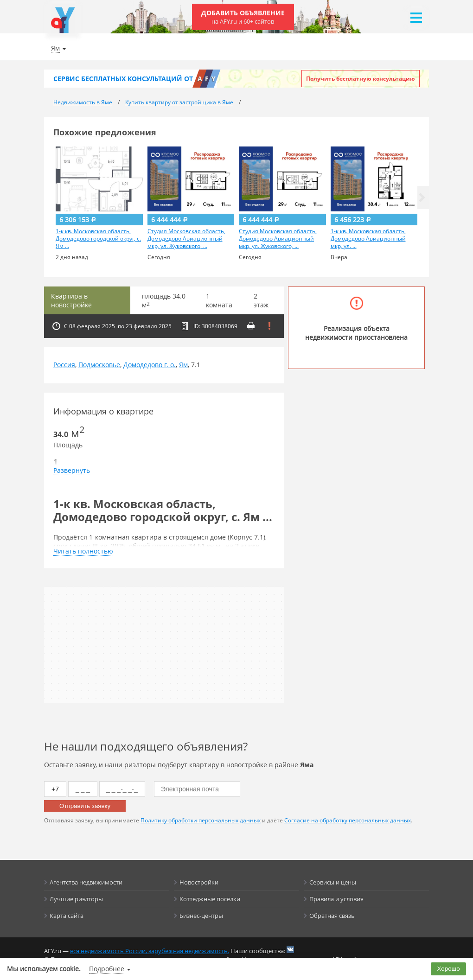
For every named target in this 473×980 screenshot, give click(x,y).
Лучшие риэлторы (76, 899)
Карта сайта (67, 916)
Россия (64, 365)
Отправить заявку (85, 806)
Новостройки (199, 882)
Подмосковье (99, 365)
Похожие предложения (105, 132)
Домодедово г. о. (150, 365)
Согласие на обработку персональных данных (348, 820)
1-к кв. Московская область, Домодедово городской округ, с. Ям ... (98, 239)
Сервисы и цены (333, 882)
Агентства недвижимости (86, 882)
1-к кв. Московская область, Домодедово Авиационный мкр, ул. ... (368, 239)
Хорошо (449, 969)
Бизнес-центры (201, 916)
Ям (183, 365)
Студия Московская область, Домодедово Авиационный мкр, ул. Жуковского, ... (186, 239)
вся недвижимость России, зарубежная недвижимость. (150, 951)
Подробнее (107, 969)
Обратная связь (332, 916)
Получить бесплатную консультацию (361, 79)
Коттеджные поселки (210, 899)
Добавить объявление (243, 17)
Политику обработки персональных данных (201, 820)
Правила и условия (336, 899)
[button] (422, 197)
